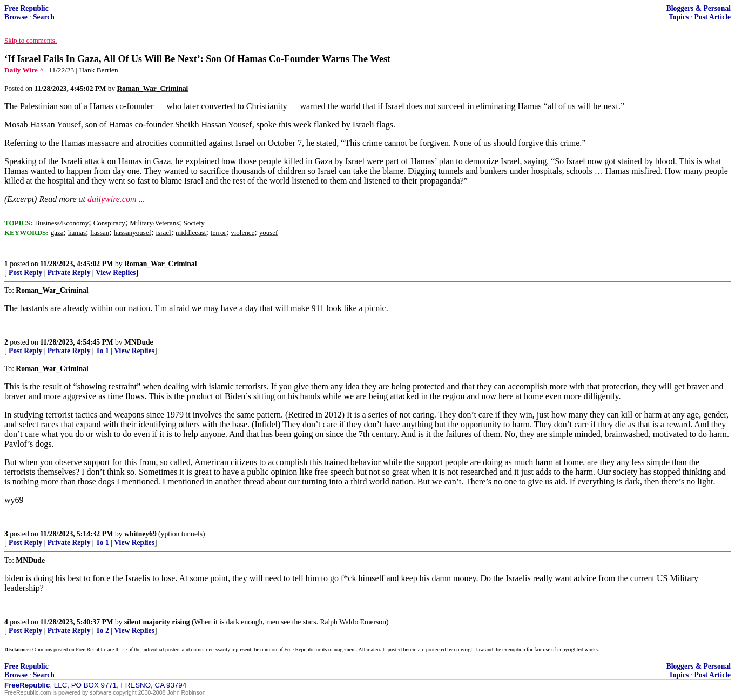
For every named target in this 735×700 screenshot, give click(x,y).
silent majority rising (157, 622)
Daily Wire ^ (24, 70)
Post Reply (25, 272)
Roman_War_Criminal (160, 264)
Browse (16, 17)
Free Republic (26, 8)
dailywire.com (112, 199)
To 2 (102, 631)
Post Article (712, 17)
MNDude (139, 342)
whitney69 (140, 534)
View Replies (116, 272)
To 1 (102, 351)
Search (44, 17)
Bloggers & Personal (699, 8)
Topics (679, 17)
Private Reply (69, 272)
